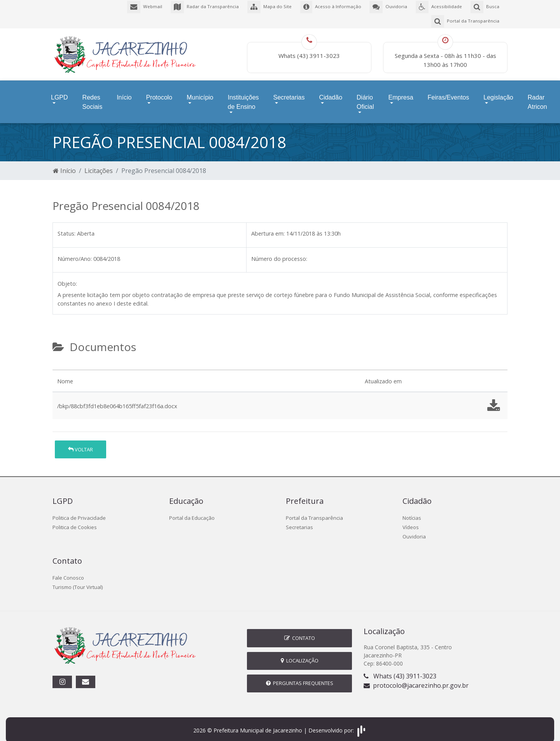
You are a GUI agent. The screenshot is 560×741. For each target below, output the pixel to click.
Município (200, 92)
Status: (66, 226)
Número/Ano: (75, 251)
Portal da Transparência (314, 510)
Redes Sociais (93, 97)
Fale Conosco (68, 570)
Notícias (412, 510)
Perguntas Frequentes (300, 676)
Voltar (80, 442)
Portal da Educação (192, 510)
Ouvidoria (414, 529)
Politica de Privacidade (79, 510)
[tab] (59, 359)
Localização (300, 653)
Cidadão (331, 92)
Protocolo (159, 92)
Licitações (99, 163)
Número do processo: (279, 251)
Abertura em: (268, 226)
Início (124, 92)
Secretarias (289, 92)
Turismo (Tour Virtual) (78, 580)
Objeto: (67, 276)
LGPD (59, 92)
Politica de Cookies (75, 520)
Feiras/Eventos (449, 92)
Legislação (498, 92)
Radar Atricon (537, 97)
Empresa (401, 92)
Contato (300, 631)
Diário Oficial (365, 97)
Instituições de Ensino (243, 97)
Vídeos (411, 520)
